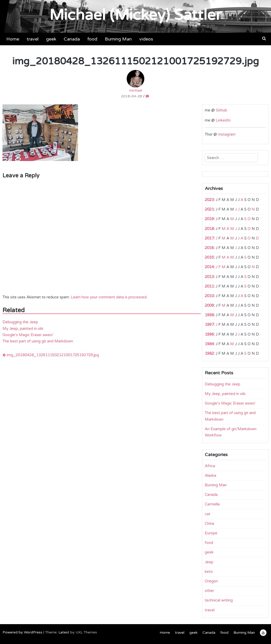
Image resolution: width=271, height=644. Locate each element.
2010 (209, 296)
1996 (209, 334)
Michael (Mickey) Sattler (135, 15)
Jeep (209, 562)
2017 (209, 238)
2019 (209, 219)
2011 (209, 286)
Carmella (212, 504)
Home (13, 39)
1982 (209, 353)
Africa (210, 466)
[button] (264, 38)
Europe (211, 533)
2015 (209, 257)
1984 (209, 344)
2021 (209, 209)
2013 (209, 277)
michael (135, 81)
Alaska (210, 475)
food (92, 39)
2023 (209, 200)
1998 (209, 315)
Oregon (211, 581)
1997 (209, 325)
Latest (64, 632)
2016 (209, 248)
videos (146, 39)
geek (51, 39)
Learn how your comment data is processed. (109, 297)
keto (209, 572)
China (209, 524)
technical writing (219, 600)
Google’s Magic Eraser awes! (28, 335)
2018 (209, 229)
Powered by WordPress (22, 632)
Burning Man (118, 39)
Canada (72, 39)
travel (33, 39)
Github (222, 110)
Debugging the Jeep (20, 322)
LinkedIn (223, 120)
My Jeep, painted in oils (23, 329)
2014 (209, 267)
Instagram (227, 134)
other (209, 591)
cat (208, 514)
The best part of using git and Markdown (38, 341)
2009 (209, 305)
